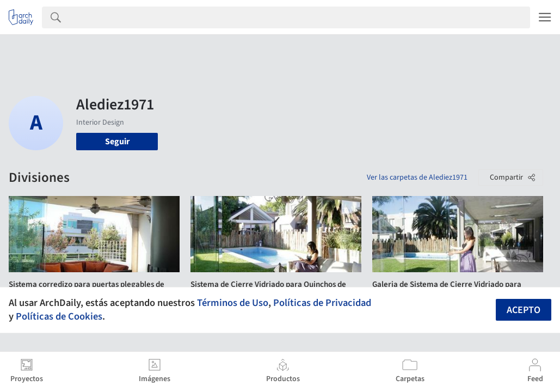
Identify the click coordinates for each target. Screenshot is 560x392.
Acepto (524, 310)
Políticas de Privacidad (322, 303)
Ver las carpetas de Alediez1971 (417, 177)
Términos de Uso (233, 303)
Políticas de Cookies (59, 316)
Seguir (117, 142)
